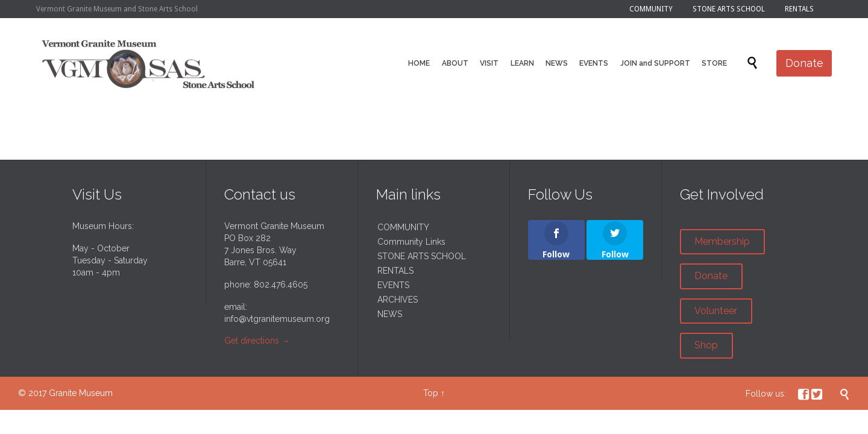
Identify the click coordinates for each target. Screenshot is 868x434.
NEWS (390, 314)
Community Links (411, 242)
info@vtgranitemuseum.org (277, 319)
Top (431, 393)
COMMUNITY (403, 227)
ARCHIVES (398, 300)
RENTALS (395, 271)
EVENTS (393, 285)
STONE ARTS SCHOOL (422, 256)
